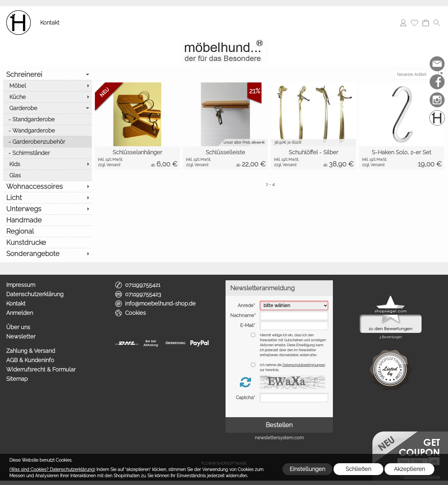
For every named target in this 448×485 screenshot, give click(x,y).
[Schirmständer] (47, 153)
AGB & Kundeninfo (30, 360)
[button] (437, 23)
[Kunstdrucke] (47, 242)
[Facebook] (437, 82)
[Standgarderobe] (47, 119)
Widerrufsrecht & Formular (41, 369)
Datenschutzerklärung (35, 294)
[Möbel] (47, 86)
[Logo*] (19, 13)
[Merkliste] (414, 23)
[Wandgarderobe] (47, 130)
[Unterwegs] (47, 209)
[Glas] (47, 175)
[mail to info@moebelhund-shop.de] (437, 64)
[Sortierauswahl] (419, 74)
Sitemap (17, 379)
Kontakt (50, 23)
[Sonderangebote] (47, 254)
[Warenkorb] (426, 23)
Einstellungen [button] (307, 469)
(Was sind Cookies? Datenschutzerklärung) (52, 469)
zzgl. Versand (109, 165)
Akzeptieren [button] (409, 469)
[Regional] (47, 231)
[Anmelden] (403, 23)
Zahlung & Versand (31, 351)
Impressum (21, 285)
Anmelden (20, 313)
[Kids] (47, 164)
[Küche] (47, 97)
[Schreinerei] (47, 74)
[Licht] (47, 198)
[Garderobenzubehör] (47, 142)
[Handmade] (47, 220)
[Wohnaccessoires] (47, 186)
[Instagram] (437, 100)
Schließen (358, 469)
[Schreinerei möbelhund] (437, 118)
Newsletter (21, 336)
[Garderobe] (47, 108)
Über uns (18, 327)
